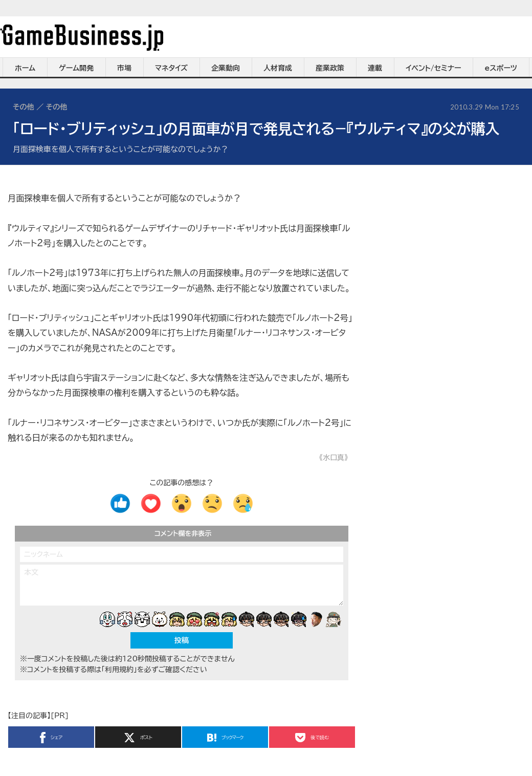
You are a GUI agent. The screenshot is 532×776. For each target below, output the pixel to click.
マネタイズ (171, 68)
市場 (124, 68)
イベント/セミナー (434, 68)
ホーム (25, 68)
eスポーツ (501, 68)
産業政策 (330, 68)
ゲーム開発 (76, 68)
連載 (375, 68)
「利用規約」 (119, 670)
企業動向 (226, 68)
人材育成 (278, 68)
